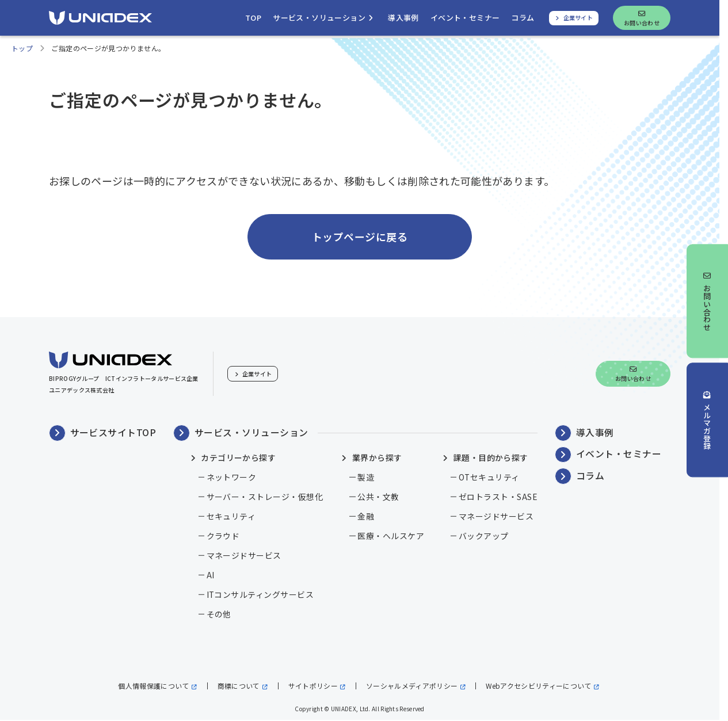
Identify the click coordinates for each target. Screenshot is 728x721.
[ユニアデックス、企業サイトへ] (574, 18)
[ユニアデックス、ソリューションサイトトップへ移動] (253, 18)
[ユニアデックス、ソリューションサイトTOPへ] (100, 18)
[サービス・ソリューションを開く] (325, 18)
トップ (22, 49)
